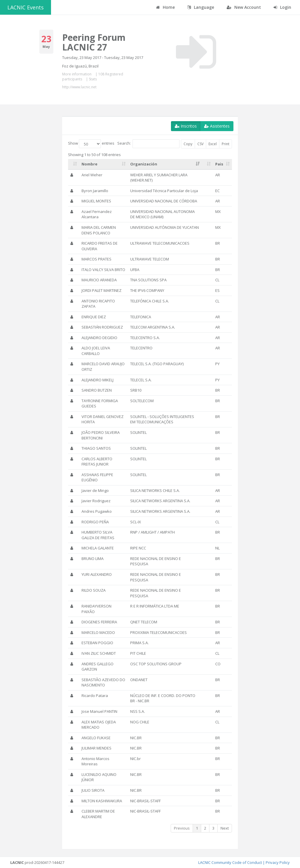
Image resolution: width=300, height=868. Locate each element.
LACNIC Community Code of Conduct (230, 862)
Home (165, 7)
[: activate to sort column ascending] (74, 164)
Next (225, 828)
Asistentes (217, 126)
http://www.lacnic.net (79, 87)
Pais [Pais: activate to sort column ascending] (219, 164)
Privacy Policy (278, 862)
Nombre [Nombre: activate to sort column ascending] (89, 164)
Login (282, 7)
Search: (148, 144)
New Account (244, 7)
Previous (182, 828)
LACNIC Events (26, 7)
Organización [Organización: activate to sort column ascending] (144, 164)
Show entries (91, 144)
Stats (93, 79)
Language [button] (201, 7)
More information (77, 74)
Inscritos (186, 126)
